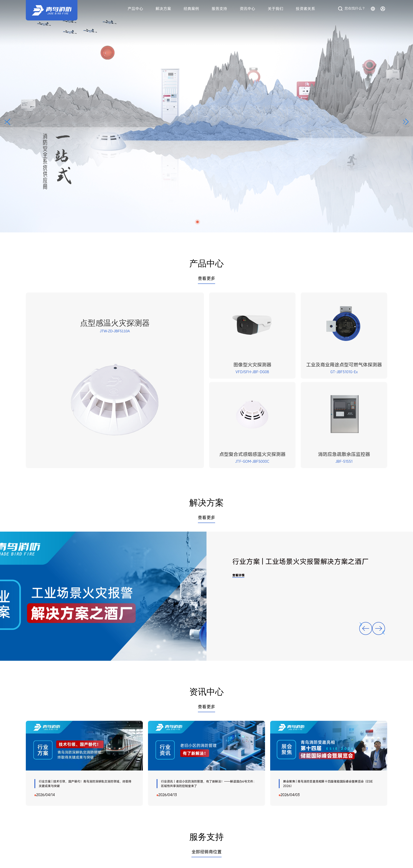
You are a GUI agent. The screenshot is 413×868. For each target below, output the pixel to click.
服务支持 (219, 9)
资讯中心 (247, 9)
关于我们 (276, 9)
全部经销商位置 (206, 852)
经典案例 (191, 9)
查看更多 (206, 278)
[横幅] (206, 116)
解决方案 (163, 9)
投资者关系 (305, 9)
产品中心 (135, 9)
